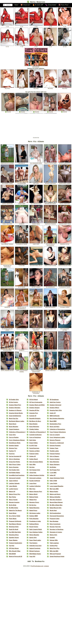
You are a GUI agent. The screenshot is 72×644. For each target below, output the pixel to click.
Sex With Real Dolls (36, 266)
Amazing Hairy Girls (65, 224)
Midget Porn (33, 501)
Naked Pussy (33, 512)
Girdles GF (33, 457)
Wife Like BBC (54, 552)
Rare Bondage (54, 522)
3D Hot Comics (36, 287)
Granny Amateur (50, 371)
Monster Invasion (14, 503)
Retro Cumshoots (65, 163)
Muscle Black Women (56, 503)
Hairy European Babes (36, 463)
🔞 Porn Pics (63, 5)
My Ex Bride (22, 287)
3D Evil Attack (34, 401)
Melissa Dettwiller (55, 498)
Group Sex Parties (14, 463)
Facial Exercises (65, 204)
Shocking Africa (14, 536)
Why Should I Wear (15, 552)
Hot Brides (53, 468)
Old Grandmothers (36, 163)
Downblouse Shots (15, 444)
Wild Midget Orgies (7, 244)
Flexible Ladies (65, 307)
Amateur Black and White (37, 406)
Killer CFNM (53, 482)
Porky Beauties (7, 224)
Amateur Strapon (50, 224)
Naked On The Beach (36, 307)
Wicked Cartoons (50, 184)
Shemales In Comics (56, 533)
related (7, 88)
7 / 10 (22, 46)
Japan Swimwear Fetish (57, 479)
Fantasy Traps (54, 449)
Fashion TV (36, 350)
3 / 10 (36, 26)
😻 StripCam (25, 5)
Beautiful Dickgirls (50, 350)
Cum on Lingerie (55, 436)
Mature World (33, 495)
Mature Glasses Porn (36, 493)
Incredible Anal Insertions (17, 476)
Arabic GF (53, 414)
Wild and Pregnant (55, 555)
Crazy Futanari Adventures (36, 371)
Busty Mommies (65, 350)
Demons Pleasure (55, 441)
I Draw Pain (33, 474)
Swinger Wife (54, 541)
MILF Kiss (36, 184)
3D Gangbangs (50, 287)
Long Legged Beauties (36, 329)
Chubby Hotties (34, 430)
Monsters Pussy (34, 503)
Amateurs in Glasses (7, 163)
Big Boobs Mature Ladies (7, 329)
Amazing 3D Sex (34, 411)
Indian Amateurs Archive (37, 476)
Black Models (33, 425)
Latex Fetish (53, 484)
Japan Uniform (13, 482)
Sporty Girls (33, 539)
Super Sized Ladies (65, 184)
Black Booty (13, 425)
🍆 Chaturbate (51, 5)
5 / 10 (65, 26)
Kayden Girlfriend (35, 482)
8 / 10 (36, 46)
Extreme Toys (13, 449)
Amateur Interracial (55, 406)
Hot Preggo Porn (36, 204)
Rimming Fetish (65, 244)
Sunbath (22, 224)
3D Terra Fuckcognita (36, 403)
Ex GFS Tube (33, 447)
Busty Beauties (36, 66)
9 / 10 (50, 46)
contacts (46, 567)
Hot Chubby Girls (14, 471)
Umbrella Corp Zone (35, 547)
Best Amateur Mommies (57, 420)
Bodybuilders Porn (55, 425)
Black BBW (53, 422)
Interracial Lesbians (35, 479)
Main (16, 5)
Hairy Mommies (54, 463)
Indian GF (7, 307)
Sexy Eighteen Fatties (65, 329)
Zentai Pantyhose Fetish (57, 558)
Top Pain (12, 547)
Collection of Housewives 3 (38, 433)
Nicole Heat (53, 512)
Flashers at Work (22, 244)
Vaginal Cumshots (35, 549)
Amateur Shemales (15, 409)
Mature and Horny (50, 204)
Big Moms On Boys (35, 422)
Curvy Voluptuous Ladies (57, 438)
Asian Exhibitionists (15, 417)
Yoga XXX (32, 558)
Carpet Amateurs (7, 204)
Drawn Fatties (34, 444)
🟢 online (8, 111)
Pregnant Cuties (55, 520)
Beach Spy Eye (13, 420)
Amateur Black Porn (65, 266)
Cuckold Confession (35, 436)
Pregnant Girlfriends (15, 522)
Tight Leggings (54, 544)
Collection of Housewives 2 (22, 308)
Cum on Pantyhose (35, 438)
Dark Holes (33, 441)
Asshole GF (33, 417)
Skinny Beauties (34, 536)
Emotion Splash (14, 447)
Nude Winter (13, 514)
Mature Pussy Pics (50, 329)
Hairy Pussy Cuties (50, 266)
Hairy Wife (36, 244)
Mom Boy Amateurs (56, 501)
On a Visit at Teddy (15, 517)
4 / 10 (50, 26)
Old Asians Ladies (7, 184)
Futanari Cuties (34, 455)
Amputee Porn (34, 414)
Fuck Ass (12, 455)
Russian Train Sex (55, 528)
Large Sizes (22, 204)
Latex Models (13, 487)
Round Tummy (34, 528)
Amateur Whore (54, 409)
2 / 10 (22, 26)
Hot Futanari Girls (35, 471)
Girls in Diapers (54, 457)
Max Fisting (12, 498)
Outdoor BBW (22, 184)
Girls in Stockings (14, 460)
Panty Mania (13, 520)
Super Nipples (13, 541)
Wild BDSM (12, 555)
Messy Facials (13, 501)
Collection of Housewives (50, 245)
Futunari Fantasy (55, 455)
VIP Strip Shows (14, 549)
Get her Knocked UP (15, 457)
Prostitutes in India (50, 163)
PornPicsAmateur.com (37, 567)
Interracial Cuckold (15, 479)
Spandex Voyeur (14, 539)
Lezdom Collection (35, 487)
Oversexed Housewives (57, 517)
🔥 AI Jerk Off (38, 5)
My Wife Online (13, 509)
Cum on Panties (14, 438)
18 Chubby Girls (14, 401)
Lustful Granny (13, 490)
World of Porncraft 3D (15, 558)
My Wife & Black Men (56, 506)
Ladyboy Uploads (14, 484)
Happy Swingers (55, 466)
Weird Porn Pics (55, 549)
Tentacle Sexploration (15, 544)
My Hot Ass (33, 506)
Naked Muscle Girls (56, 509)
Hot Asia (32, 468)
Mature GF (22, 163)
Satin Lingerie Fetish (7, 371)
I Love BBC (22, 266)
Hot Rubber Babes (14, 474)
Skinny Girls (36, 224)
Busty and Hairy (55, 428)
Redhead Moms (34, 525)
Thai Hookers (33, 544)
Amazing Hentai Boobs (16, 414)
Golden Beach (34, 460)
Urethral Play (54, 547)
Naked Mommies (34, 509)
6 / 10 (7, 46)
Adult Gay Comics (55, 403)
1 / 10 (7, 26)
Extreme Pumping (55, 447)
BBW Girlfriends (50, 307)
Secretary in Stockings (7, 266)
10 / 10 (65, 46)
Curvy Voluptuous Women (22, 371)
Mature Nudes (54, 493)
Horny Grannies (14, 468)
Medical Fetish (34, 498)
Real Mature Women (15, 525)
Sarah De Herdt (14, 530)
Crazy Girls (12, 436)
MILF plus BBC (54, 490)
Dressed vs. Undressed (57, 444)
